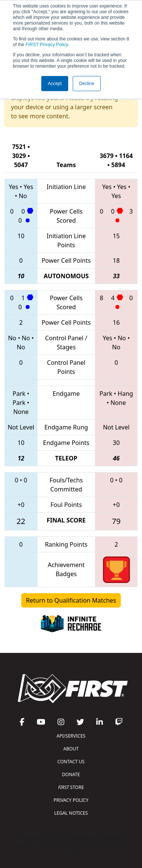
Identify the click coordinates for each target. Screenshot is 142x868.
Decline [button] (87, 84)
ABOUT (71, 749)
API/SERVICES (71, 736)
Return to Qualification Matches (71, 600)
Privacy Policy (47, 45)
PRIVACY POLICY (71, 800)
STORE (71, 787)
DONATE (71, 774)
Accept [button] (55, 84)
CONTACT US (71, 762)
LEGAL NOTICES (71, 813)
